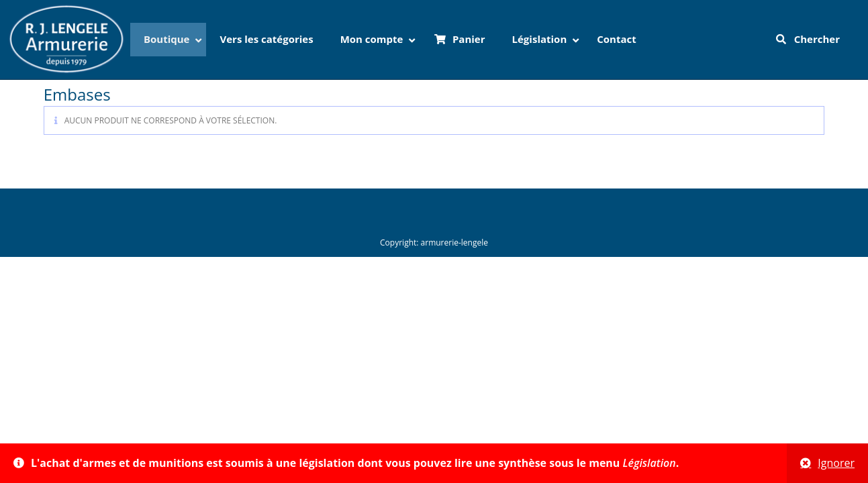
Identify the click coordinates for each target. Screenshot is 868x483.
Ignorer (836, 463)
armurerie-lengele (454, 243)
